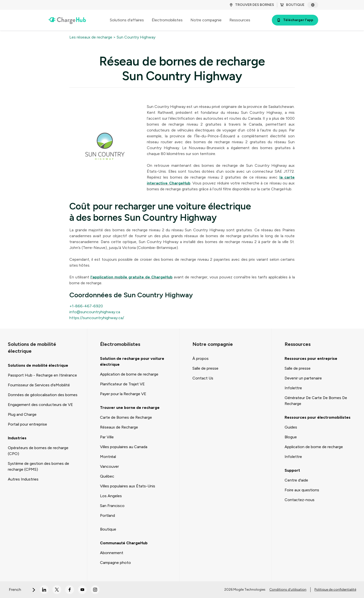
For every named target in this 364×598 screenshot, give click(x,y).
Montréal (108, 457)
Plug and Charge (22, 414)
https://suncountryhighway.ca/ (97, 318)
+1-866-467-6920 (86, 306)
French (22, 590)
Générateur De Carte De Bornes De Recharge (316, 401)
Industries (17, 438)
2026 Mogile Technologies (245, 590)
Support (292, 470)
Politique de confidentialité (335, 590)
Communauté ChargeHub (124, 543)
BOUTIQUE (292, 5)
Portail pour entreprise (27, 424)
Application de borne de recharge (129, 374)
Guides (291, 427)
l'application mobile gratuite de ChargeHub (132, 277)
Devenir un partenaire (303, 378)
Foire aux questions (302, 490)
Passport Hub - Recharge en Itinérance (42, 375)
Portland (107, 515)
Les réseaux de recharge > (93, 37)
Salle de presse (205, 368)
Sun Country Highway (136, 37)
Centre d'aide (296, 480)
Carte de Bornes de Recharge (126, 417)
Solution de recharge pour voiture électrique (132, 361)
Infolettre (293, 388)
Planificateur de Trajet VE (122, 384)
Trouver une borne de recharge (130, 408)
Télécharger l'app (295, 20)
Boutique (108, 529)
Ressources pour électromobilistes (318, 417)
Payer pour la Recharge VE (123, 394)
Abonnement (112, 553)
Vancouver (109, 466)
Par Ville (107, 437)
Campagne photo (115, 563)
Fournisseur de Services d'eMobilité (39, 385)
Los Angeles (111, 496)
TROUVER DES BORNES (252, 5)
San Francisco (112, 506)
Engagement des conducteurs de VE (40, 405)
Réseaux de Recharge (119, 427)
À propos (201, 358)
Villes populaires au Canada (124, 447)
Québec (107, 476)
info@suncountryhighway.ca (95, 312)
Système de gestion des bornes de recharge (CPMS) (38, 466)
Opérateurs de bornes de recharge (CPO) (38, 451)
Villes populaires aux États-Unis (128, 486)
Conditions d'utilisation (288, 590)
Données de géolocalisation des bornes (43, 395)
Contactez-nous (300, 500)
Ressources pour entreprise (311, 358)
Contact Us (203, 378)
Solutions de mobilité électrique (38, 365)
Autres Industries (23, 479)
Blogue (291, 437)
